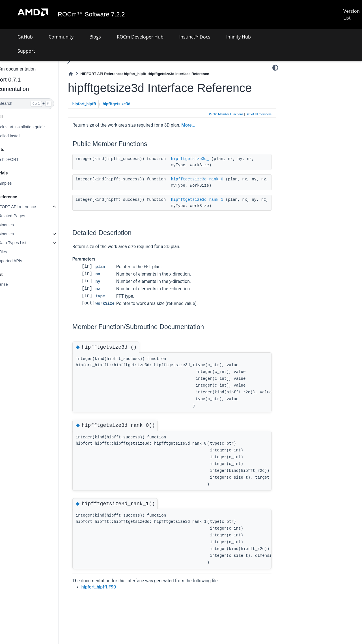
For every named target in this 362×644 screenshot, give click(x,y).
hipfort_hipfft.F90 (112, 587)
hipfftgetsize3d (130, 104)
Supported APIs (21, 261)
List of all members (258, 114)
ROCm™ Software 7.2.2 (91, 14)
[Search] (36, 104)
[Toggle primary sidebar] (82, 62)
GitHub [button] (25, 37)
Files (16, 252)
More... (202, 125)
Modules (20, 225)
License (14, 284)
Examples (16, 183)
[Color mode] (275, 68)
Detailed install (21, 136)
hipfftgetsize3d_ (204, 159)
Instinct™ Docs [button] (195, 37)
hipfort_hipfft (98, 104)
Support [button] (26, 51)
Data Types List (26, 243)
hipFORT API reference (28, 207)
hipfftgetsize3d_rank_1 (211, 200)
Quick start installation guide (33, 127)
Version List (352, 14)
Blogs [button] (95, 37)
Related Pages (25, 216)
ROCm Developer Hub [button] (140, 37)
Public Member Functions (226, 114)
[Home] (84, 74)
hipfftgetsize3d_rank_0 (211, 179)
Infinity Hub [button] (239, 37)
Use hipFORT (20, 159)
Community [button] (61, 37)
